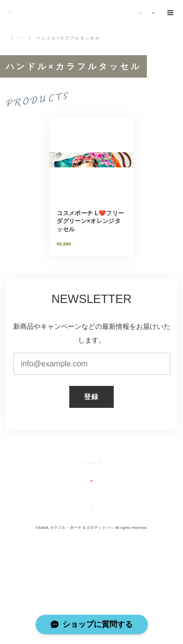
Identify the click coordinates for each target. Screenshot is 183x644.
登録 (91, 424)
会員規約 (151, 492)
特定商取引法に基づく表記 (104, 492)
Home (13, 62)
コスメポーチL (47, 62)
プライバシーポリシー (45, 492)
